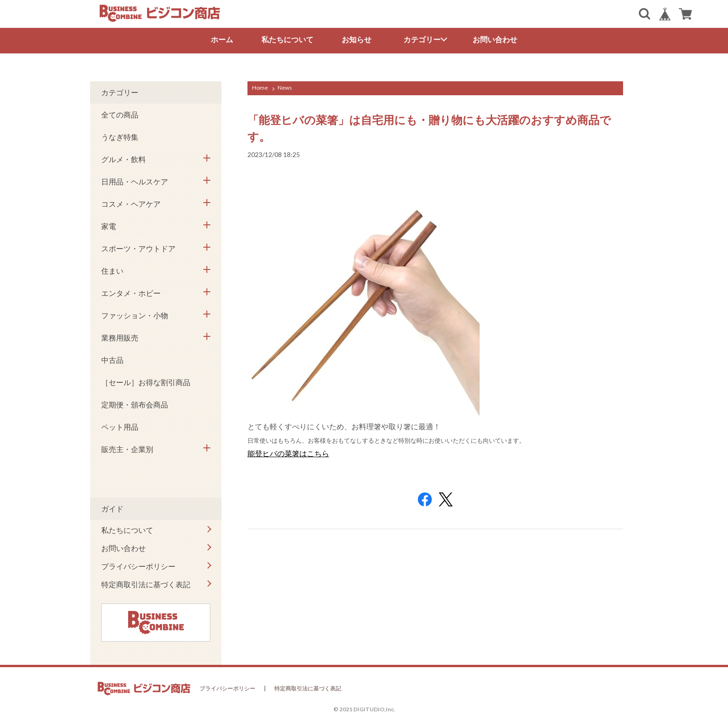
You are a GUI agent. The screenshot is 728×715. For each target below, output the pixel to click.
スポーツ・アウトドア (138, 248)
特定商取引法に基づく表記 (146, 584)
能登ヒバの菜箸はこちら (288, 453)
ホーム (222, 39)
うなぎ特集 (120, 137)
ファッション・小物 (135, 315)
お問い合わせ (495, 39)
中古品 (112, 360)
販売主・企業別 (127, 449)
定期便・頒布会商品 (135, 404)
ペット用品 (120, 427)
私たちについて (287, 39)
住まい (112, 271)
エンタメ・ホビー (131, 293)
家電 (109, 226)
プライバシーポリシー (138, 566)
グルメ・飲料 (123, 159)
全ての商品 (120, 115)
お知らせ (357, 39)
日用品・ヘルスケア (135, 181)
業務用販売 (120, 338)
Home (260, 88)
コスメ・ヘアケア (131, 204)
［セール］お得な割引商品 (146, 382)
